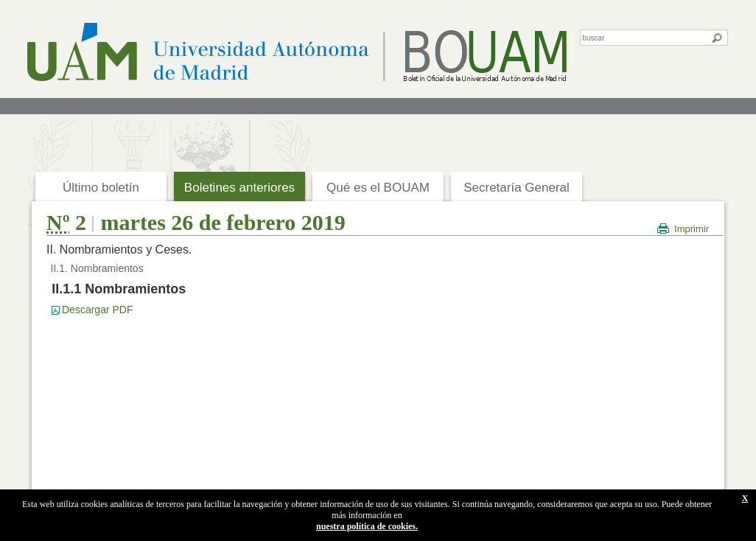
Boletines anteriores (239, 188)
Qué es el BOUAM (378, 188)
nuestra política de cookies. (367, 526)
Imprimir (692, 229)
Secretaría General (517, 188)
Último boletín (101, 188)
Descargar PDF (97, 310)
